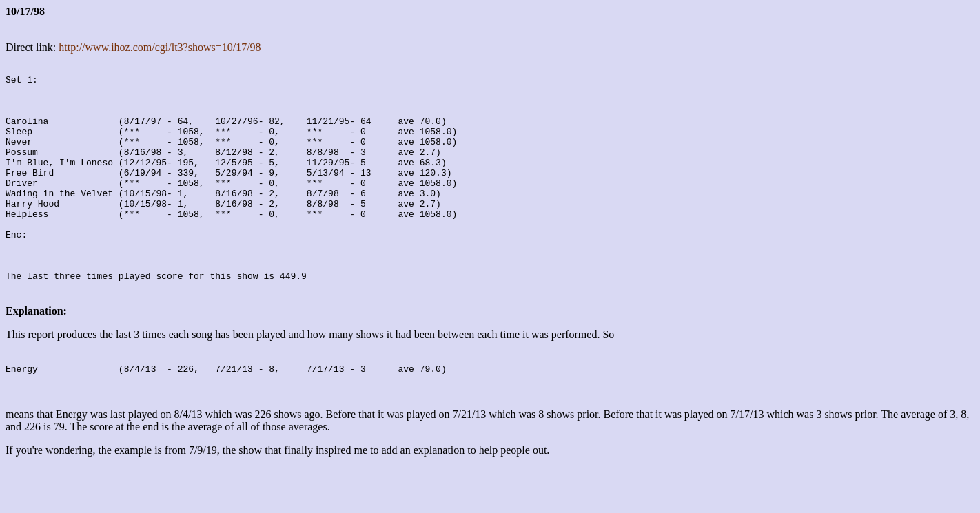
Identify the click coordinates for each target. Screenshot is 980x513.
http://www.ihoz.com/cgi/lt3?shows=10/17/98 (160, 47)
